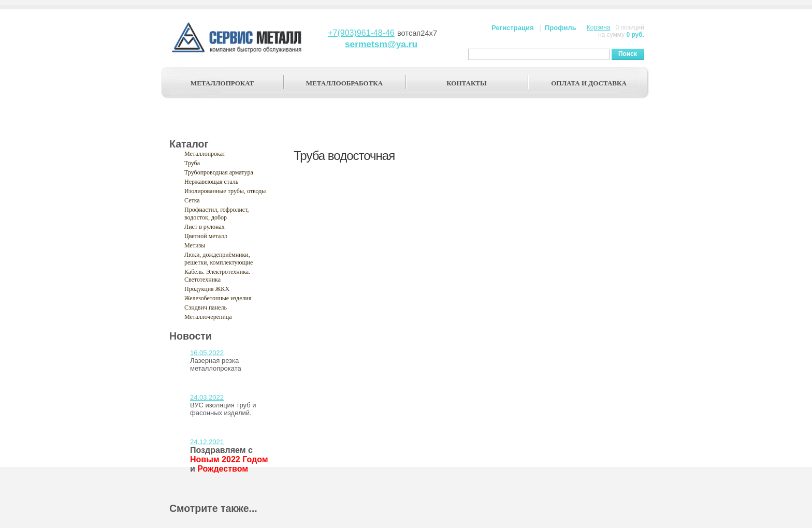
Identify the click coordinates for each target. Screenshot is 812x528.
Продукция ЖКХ (207, 289)
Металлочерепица (208, 317)
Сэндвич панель (206, 307)
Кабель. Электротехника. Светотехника (217, 276)
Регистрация (512, 28)
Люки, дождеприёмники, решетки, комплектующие (219, 259)
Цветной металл (206, 236)
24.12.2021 (207, 442)
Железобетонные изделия (218, 298)
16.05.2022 (207, 353)
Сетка (192, 200)
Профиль (561, 28)
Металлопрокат (205, 154)
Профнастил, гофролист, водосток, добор (217, 214)
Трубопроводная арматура (219, 172)
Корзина (599, 27)
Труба (192, 163)
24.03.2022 (207, 397)
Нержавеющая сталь (211, 182)
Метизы (195, 245)
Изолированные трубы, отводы (225, 191)
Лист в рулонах (205, 227)
